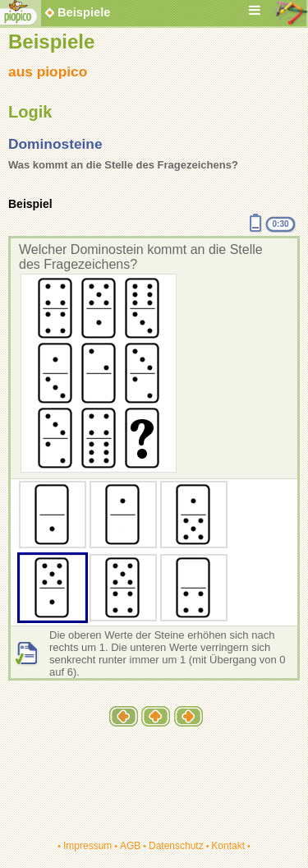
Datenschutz (176, 846)
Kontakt (228, 846)
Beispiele (84, 12)
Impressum (87, 846)
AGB (130, 846)
